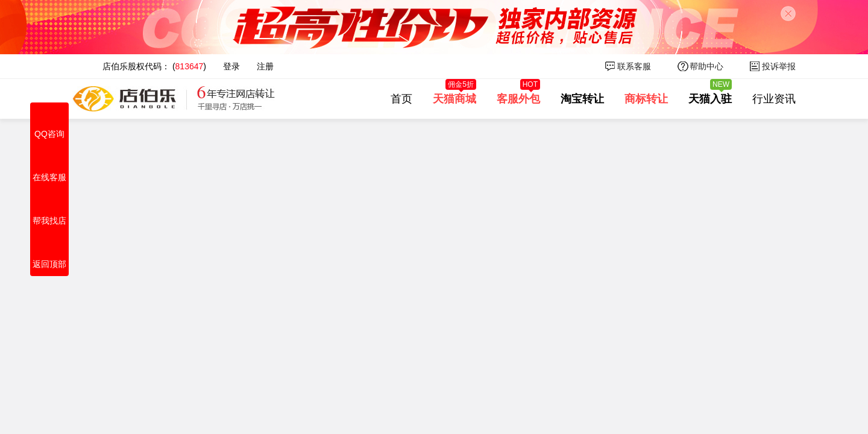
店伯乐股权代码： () (154, 66)
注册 (265, 66)
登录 (231, 66)
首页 (401, 99)
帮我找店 (49, 207)
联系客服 (634, 66)
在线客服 (49, 164)
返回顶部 (49, 251)
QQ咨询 (49, 121)
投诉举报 (779, 66)
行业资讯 (774, 99)
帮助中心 (706, 66)
